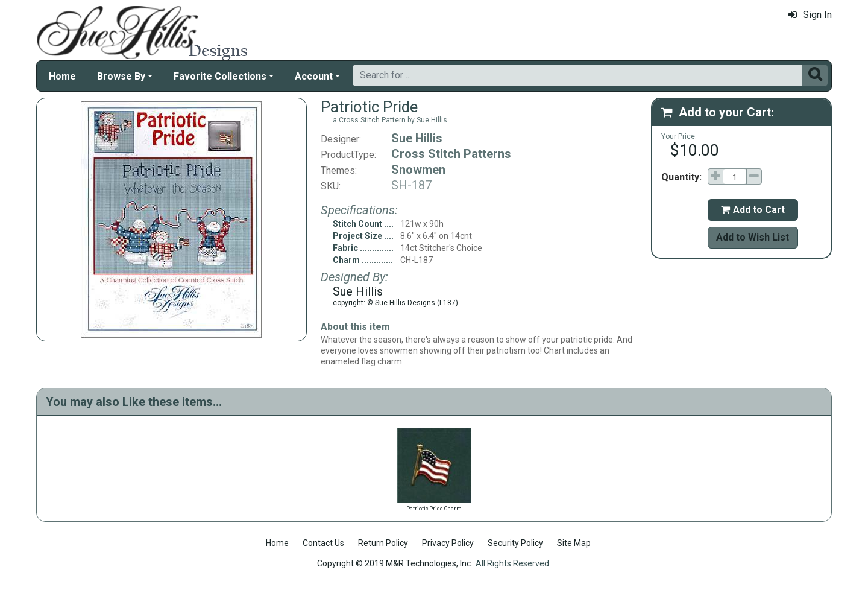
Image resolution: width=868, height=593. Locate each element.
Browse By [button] (121, 76)
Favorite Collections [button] (220, 76)
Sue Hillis (417, 138)
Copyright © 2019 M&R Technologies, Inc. (395, 563)
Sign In (810, 15)
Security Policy (515, 543)
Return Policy (383, 543)
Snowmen (418, 170)
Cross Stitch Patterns (451, 154)
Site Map (574, 543)
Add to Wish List (753, 237)
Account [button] (314, 76)
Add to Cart (753, 210)
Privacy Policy (448, 543)
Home (62, 76)
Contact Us (323, 543)
